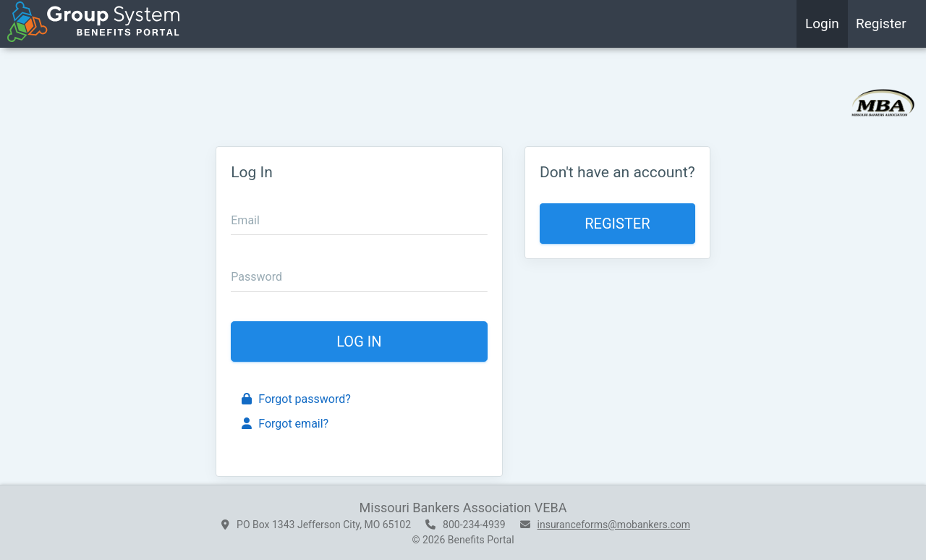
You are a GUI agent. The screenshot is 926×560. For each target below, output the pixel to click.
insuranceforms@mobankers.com (614, 525)
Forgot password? (296, 399)
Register (881, 24)
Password (256, 277)
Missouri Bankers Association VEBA (463, 508)
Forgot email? (285, 424)
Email (245, 220)
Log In (359, 341)
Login (822, 24)
